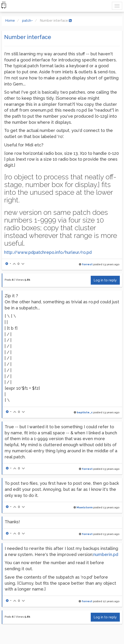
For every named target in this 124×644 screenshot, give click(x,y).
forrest (87, 264)
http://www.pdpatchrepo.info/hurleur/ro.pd (48, 252)
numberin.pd (106, 554)
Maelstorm (85, 507)
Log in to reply (105, 280)
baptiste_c (85, 412)
